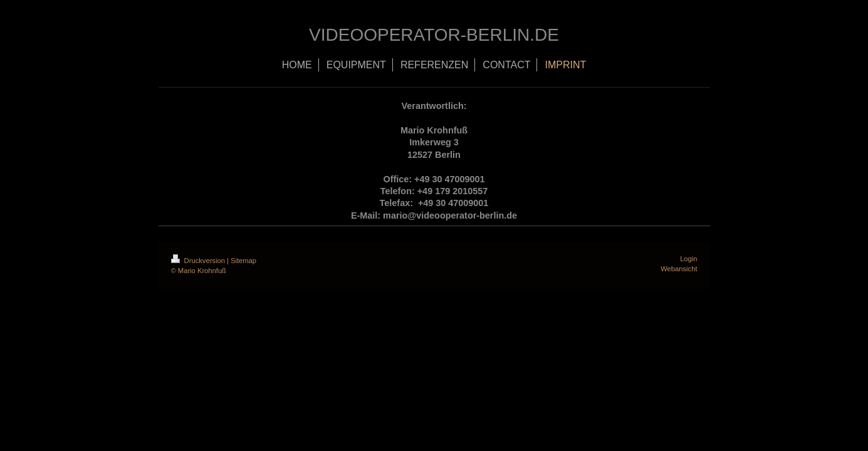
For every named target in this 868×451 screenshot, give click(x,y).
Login (688, 259)
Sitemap (243, 261)
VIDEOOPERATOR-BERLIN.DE (434, 35)
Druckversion (199, 261)
